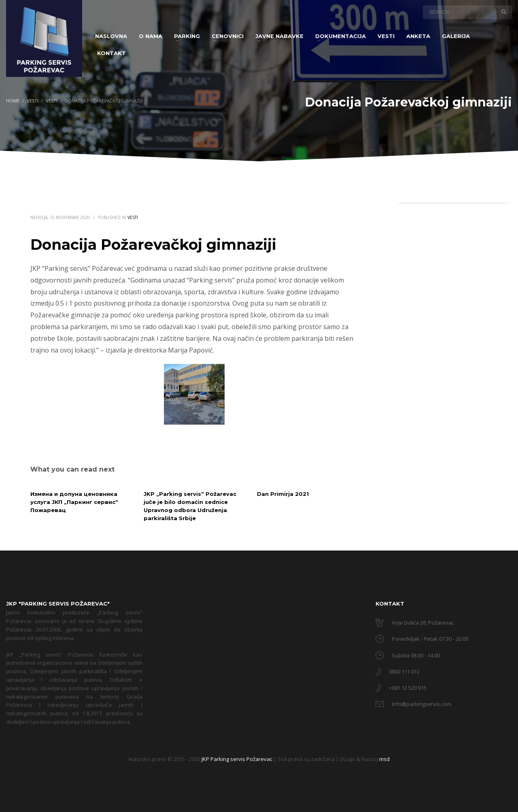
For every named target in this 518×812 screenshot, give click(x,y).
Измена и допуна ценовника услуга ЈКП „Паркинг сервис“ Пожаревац (74, 502)
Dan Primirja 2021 (283, 494)
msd (384, 759)
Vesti (133, 217)
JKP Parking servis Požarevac (238, 759)
